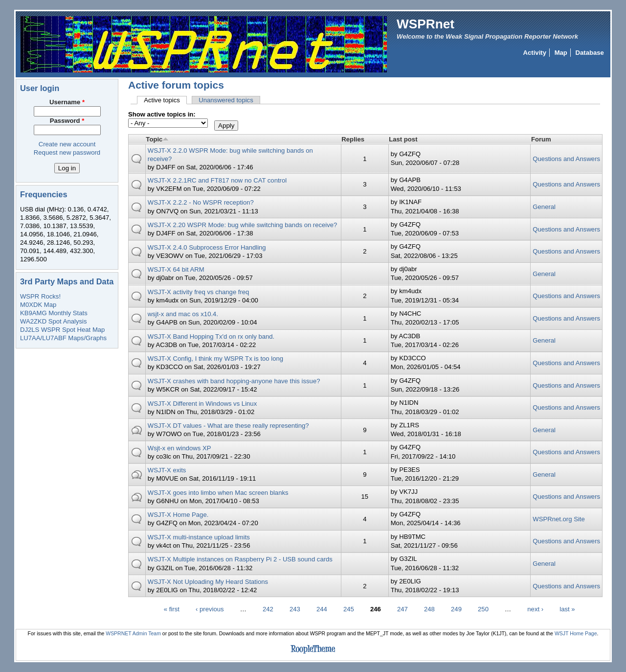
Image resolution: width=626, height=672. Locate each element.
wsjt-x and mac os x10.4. (183, 314)
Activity (535, 53)
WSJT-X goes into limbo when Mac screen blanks (218, 493)
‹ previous (210, 609)
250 (483, 609)
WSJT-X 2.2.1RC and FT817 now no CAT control (217, 180)
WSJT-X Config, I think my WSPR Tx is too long (215, 359)
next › (535, 609)
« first (172, 609)
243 (295, 609)
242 (268, 609)
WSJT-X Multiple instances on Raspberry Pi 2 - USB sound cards (240, 559)
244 (322, 609)
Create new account (67, 144)
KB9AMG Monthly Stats (54, 313)
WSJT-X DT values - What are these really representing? (228, 426)
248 (429, 609)
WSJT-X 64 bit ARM (176, 269)
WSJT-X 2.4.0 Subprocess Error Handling (207, 247)
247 (402, 609)
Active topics (165, 100)
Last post (403, 139)
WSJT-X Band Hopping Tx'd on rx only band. (211, 336)
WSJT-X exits (167, 470)
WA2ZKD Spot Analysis (53, 321)
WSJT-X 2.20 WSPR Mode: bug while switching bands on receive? (243, 225)
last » (567, 609)
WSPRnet (425, 24)
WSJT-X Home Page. (178, 515)
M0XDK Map (38, 305)
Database (590, 53)
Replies (353, 139)
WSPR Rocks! (40, 296)
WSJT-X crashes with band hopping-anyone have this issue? (234, 381)
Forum (541, 139)
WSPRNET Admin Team (133, 634)
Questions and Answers (566, 159)
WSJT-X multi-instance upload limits (199, 537)
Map (561, 53)
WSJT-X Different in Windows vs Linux (202, 404)
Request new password (67, 152)
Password (67, 121)
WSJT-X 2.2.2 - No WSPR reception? (201, 202)
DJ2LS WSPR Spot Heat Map (62, 330)
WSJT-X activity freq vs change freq (199, 292)
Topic (157, 139)
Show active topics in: (162, 114)
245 (349, 609)
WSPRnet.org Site (559, 519)
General (544, 207)
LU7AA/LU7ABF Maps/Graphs (63, 338)
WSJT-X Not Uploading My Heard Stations (208, 582)
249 (456, 609)
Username (67, 102)
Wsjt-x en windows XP (179, 448)
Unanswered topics (226, 100)
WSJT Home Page (576, 634)
